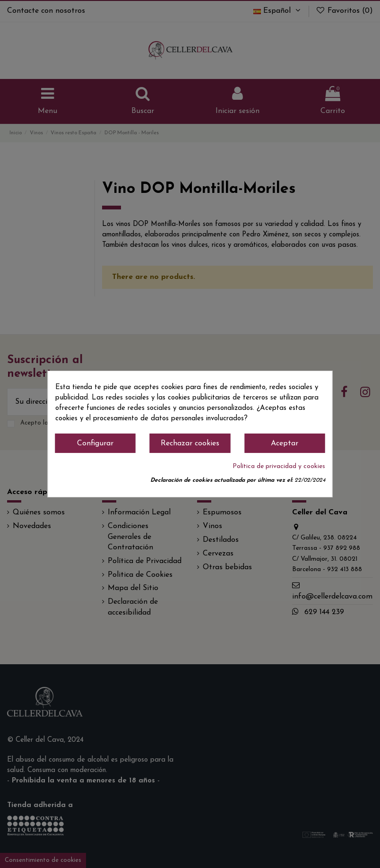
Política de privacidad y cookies (279, 466)
